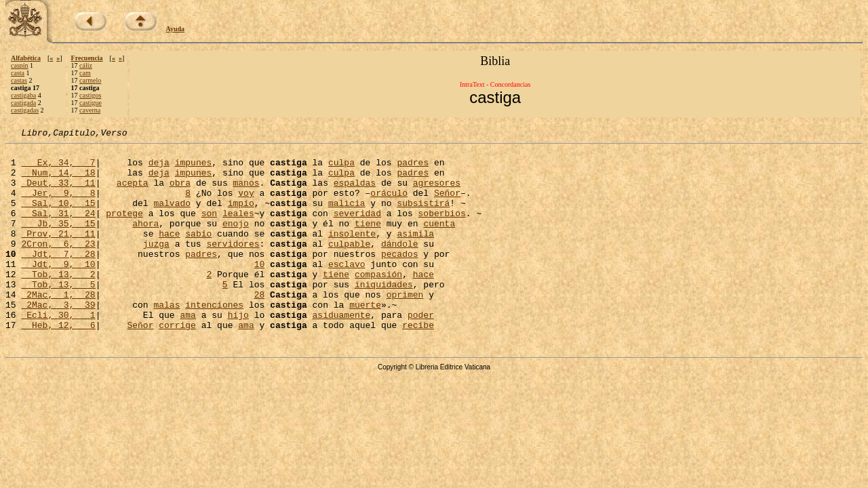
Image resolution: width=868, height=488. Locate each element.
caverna (90, 110)
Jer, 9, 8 (58, 205)
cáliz (86, 65)
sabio (198, 253)
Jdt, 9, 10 (58, 290)
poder (421, 351)
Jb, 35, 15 (58, 241)
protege (124, 229)
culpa (341, 168)
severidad (357, 229)
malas (166, 339)
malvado (172, 217)
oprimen (405, 327)
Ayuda (176, 29)
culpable (349, 266)
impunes (194, 168)
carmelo (90, 80)
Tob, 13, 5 (58, 314)
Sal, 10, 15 (58, 217)
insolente (352, 253)
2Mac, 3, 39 (58, 339)
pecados (400, 278)
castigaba (23, 95)
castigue (91, 103)
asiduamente (341, 351)
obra (180, 192)
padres (413, 168)
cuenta (439, 241)
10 (260, 290)
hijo (238, 351)
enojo (236, 241)
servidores (233, 266)
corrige (177, 363)
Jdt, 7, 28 (58, 278)
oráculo (389, 205)
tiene (368, 241)
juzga (156, 266)
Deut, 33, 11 (58, 192)
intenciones (214, 339)
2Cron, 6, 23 (58, 266)
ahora (145, 241)
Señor (447, 205)
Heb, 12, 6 (58, 363)
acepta (133, 192)
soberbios (442, 229)
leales (238, 229)
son (209, 229)
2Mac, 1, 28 (58, 327)
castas (19, 80)
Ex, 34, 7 (58, 168)
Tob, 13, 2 (58, 302)
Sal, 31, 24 (58, 229)
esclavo (347, 290)
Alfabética (26, 58)
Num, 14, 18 (58, 180)
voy (246, 205)
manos (246, 192)
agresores (437, 192)
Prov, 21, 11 (58, 253)
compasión (378, 302)
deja (159, 168)
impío (241, 217)
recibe (418, 363)
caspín (20, 65)
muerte (365, 339)
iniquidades (384, 314)
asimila (415, 253)
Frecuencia (87, 58)
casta (18, 73)
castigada (23, 103)
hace (169, 253)
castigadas (25, 110)
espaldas (355, 192)
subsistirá (423, 217)
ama (188, 351)
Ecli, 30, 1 (58, 351)
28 (260, 327)
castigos (90, 95)
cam (85, 73)
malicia (347, 217)
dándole (400, 266)
